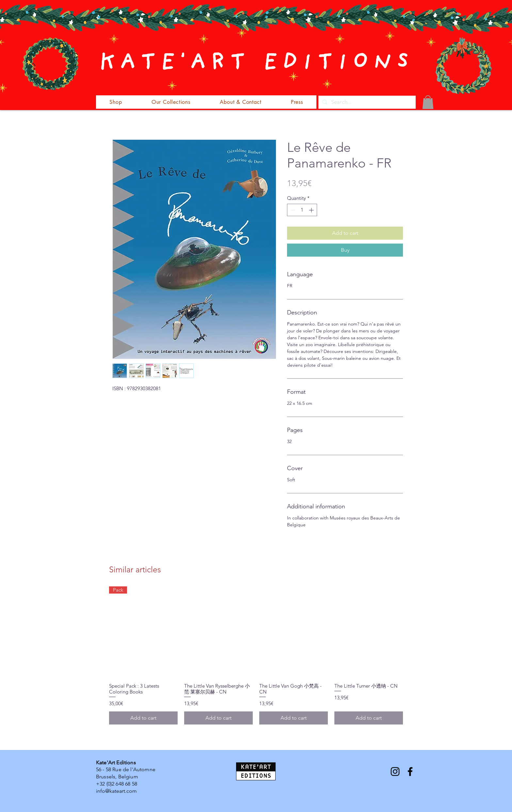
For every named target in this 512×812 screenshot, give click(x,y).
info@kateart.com (116, 791)
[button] (428, 102)
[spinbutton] (302, 210)
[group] (256, 655)
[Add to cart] (143, 718)
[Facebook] (410, 772)
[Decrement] (292, 210)
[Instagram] (395, 772)
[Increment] (312, 210)
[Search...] (367, 102)
